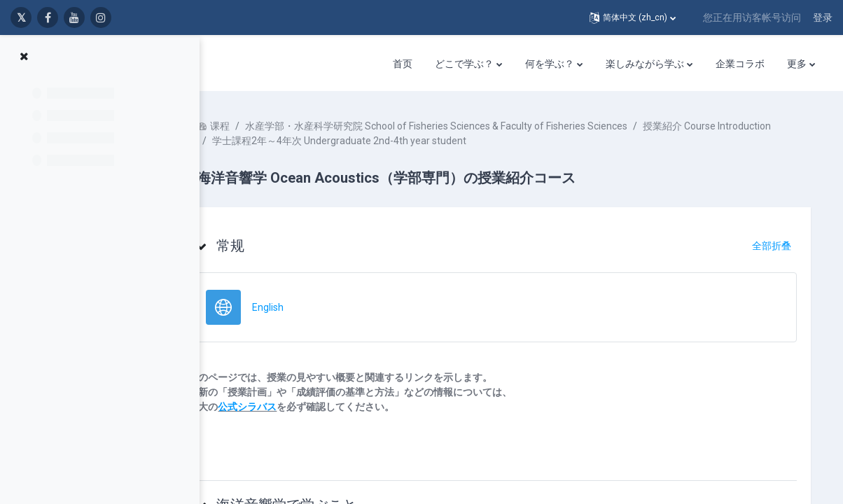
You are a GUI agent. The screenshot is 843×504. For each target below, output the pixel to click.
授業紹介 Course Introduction (318, 141)
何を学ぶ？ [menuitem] (550, 64)
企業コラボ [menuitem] (740, 64)
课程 (262, 126)
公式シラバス (289, 407)
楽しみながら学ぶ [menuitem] (645, 64)
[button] (633, 17)
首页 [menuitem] (403, 64)
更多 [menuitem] (797, 64)
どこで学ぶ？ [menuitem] (464, 64)
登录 (823, 17)
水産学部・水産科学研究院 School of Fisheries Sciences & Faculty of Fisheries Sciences (478, 126)
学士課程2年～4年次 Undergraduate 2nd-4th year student (525, 141)
